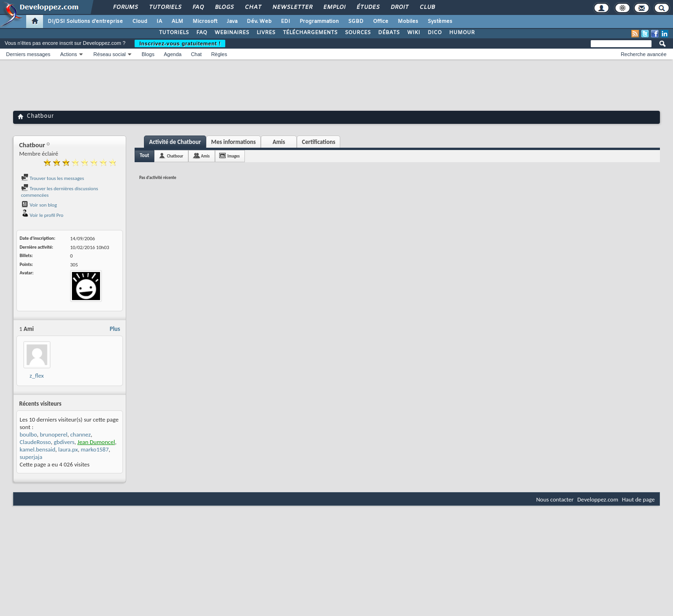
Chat (253, 7)
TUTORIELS (174, 33)
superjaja (31, 457)
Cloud (140, 21)
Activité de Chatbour (175, 142)
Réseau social (110, 54)
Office (381, 21)
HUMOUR (462, 33)
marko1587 (95, 449)
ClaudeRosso (35, 442)
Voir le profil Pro (42, 215)
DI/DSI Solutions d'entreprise (85, 21)
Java (232, 21)
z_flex (36, 376)
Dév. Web (259, 21)
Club (427, 7)
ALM (177, 21)
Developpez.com (598, 499)
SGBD (356, 21)
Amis (279, 142)
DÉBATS (389, 33)
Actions (69, 54)
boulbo (28, 434)
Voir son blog (39, 205)
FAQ (198, 7)
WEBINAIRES (232, 33)
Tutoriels (165, 7)
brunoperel (54, 434)
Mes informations (233, 142)
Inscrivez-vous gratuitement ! (180, 43)
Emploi (334, 7)
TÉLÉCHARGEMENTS (310, 33)
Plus (115, 329)
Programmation (319, 21)
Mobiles (408, 21)
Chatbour (175, 156)
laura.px (68, 449)
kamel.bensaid (37, 449)
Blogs (224, 7)
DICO (435, 33)
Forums (125, 7)
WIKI (414, 33)
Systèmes (440, 21)
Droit (399, 7)
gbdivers (64, 442)
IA (159, 21)
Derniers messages (28, 54)
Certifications (319, 142)
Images (234, 156)
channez (80, 434)
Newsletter (292, 7)
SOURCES (358, 33)
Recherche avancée (644, 54)
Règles (219, 54)
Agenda (172, 54)
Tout (144, 155)
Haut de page (638, 499)
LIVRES (266, 33)
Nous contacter (555, 499)
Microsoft (205, 21)
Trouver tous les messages (53, 178)
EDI (286, 21)
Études (368, 7)
